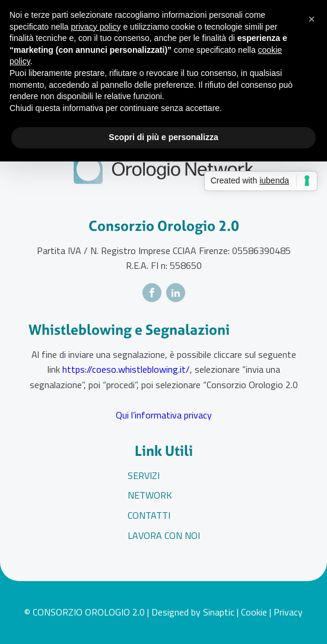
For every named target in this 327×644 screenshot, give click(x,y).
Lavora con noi (164, 535)
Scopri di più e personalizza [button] (163, 137)
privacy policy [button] (96, 27)
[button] (312, 19)
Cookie (254, 612)
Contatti (149, 515)
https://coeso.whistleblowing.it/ (126, 369)
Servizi (144, 475)
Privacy (288, 612)
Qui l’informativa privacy (164, 415)
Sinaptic (219, 612)
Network (150, 495)
